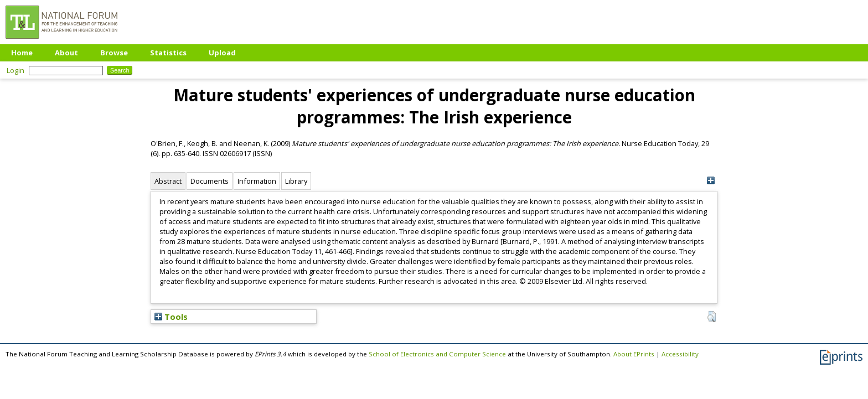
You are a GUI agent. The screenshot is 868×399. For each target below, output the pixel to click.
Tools (171, 317)
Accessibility (680, 354)
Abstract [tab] (168, 181)
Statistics (168, 53)
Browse (114, 53)
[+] (711, 181)
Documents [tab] (210, 181)
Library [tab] (296, 181)
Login (15, 70)
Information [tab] (257, 181)
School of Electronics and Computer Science (437, 354)
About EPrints (634, 354)
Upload (222, 53)
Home (22, 53)
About (66, 53)
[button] (712, 317)
